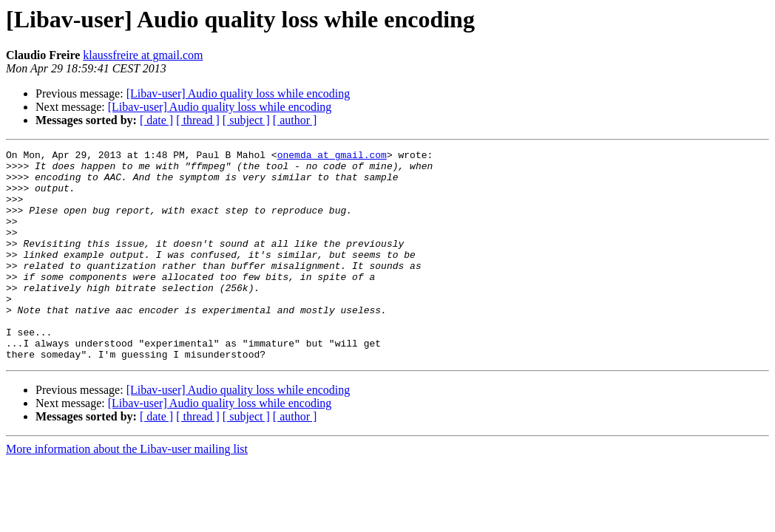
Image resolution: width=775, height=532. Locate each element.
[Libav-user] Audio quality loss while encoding (238, 93)
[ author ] (295, 120)
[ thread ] (198, 120)
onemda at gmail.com (332, 157)
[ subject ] (246, 120)
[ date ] (156, 120)
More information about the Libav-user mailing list (127, 491)
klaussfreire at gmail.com (143, 55)
